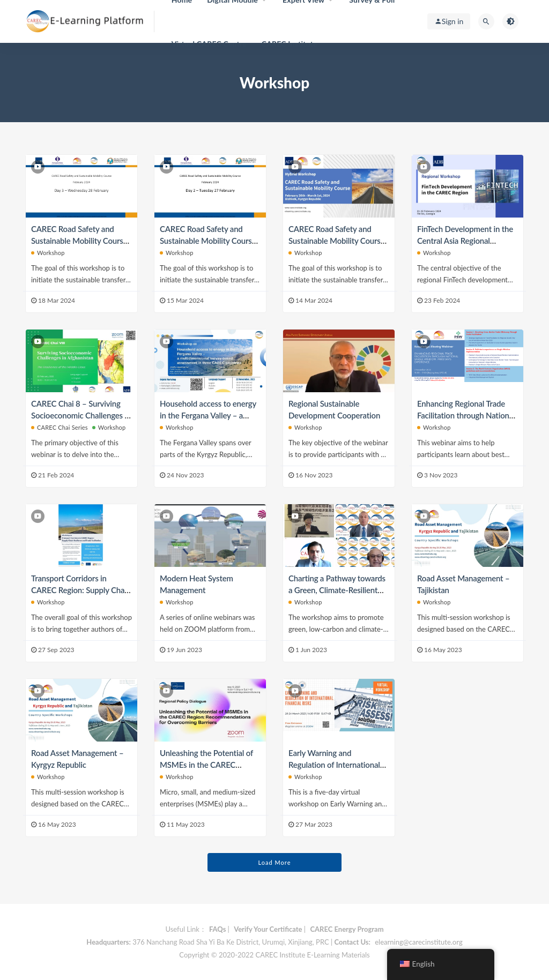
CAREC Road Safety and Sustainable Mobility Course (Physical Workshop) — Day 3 (81, 241)
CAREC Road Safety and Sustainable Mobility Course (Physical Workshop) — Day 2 (210, 241)
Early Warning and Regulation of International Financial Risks (334, 765)
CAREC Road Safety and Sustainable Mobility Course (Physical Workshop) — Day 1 (338, 241)
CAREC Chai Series (60, 427)
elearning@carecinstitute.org (418, 942)
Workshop (48, 253)
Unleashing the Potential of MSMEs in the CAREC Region (206, 765)
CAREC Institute (290, 44)
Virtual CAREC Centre (209, 44)
